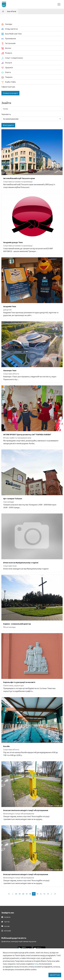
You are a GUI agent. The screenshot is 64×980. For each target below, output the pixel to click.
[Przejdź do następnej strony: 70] (51, 894)
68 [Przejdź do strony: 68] (30, 894)
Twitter (5, 922)
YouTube (5, 926)
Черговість (6, 114)
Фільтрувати (8, 125)
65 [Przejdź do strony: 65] (20, 894)
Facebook (6, 917)
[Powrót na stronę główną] (3, 11)
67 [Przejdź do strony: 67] (27, 894)
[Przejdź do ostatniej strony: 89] (55, 894)
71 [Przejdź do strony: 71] (41, 894)
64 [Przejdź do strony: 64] (16, 894)
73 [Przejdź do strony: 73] (48, 894)
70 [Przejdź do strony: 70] (37, 894)
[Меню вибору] (59, 4)
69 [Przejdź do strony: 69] (34, 894)
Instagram (6, 931)
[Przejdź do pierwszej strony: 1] (9, 894)
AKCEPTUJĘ (55, 975)
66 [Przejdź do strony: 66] (23, 894)
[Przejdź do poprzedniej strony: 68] (13, 894)
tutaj (36, 964)
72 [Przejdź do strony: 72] (44, 894)
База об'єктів (12, 11)
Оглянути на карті (10, 93)
